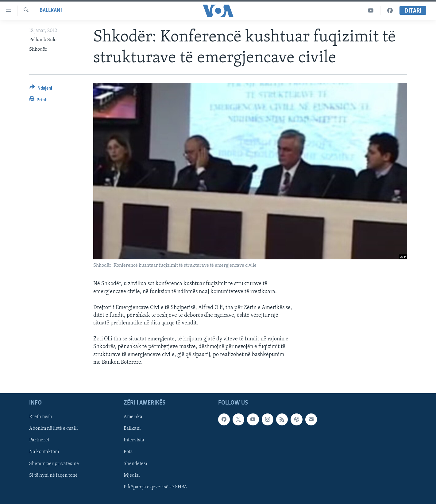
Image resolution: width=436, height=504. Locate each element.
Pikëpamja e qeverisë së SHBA (155, 487)
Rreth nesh (41, 417)
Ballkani (51, 11)
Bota (128, 452)
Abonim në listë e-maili (54, 428)
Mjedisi (132, 475)
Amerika (133, 417)
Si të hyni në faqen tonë (53, 475)
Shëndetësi (135, 464)
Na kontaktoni (44, 452)
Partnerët (39, 440)
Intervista (134, 440)
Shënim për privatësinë (54, 464)
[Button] (41, 89)
